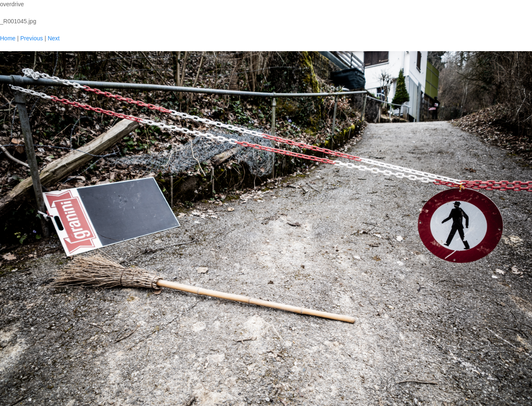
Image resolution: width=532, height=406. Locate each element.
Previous (32, 38)
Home (8, 38)
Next (54, 38)
